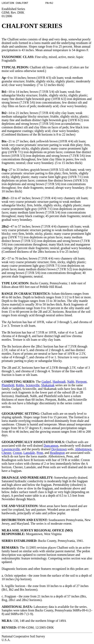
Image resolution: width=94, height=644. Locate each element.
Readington (58, 453)
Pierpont (81, 382)
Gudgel (46, 382)
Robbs (20, 386)
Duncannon (51, 446)
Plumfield (8, 386)
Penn (40, 453)
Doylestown (59, 450)
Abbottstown (83, 450)
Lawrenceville (11, 450)
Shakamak (48, 386)
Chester (6, 453)
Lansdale (29, 453)
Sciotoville (33, 386)
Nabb (71, 382)
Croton (17, 453)
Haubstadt (59, 382)
